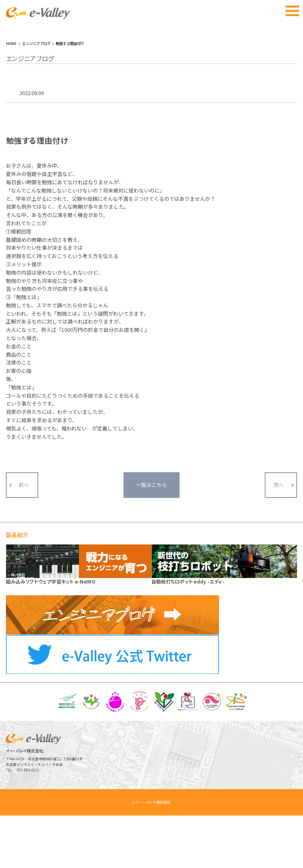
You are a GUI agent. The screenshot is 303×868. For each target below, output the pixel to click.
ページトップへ (283, 848)
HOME (11, 96)
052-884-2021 (28, 822)
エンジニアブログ (36, 96)
